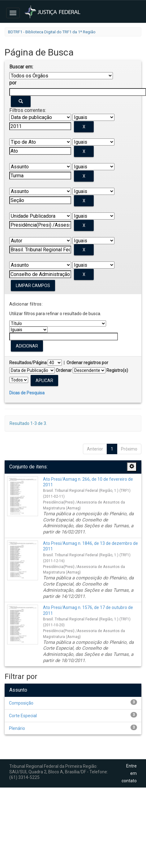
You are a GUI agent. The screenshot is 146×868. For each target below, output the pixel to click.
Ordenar (64, 370)
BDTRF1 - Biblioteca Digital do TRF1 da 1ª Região (52, 32)
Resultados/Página (28, 363)
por (13, 83)
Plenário (17, 728)
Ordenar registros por (87, 363)
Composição (21, 703)
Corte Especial (23, 716)
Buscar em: (21, 67)
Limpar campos (33, 286)
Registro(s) (117, 370)
